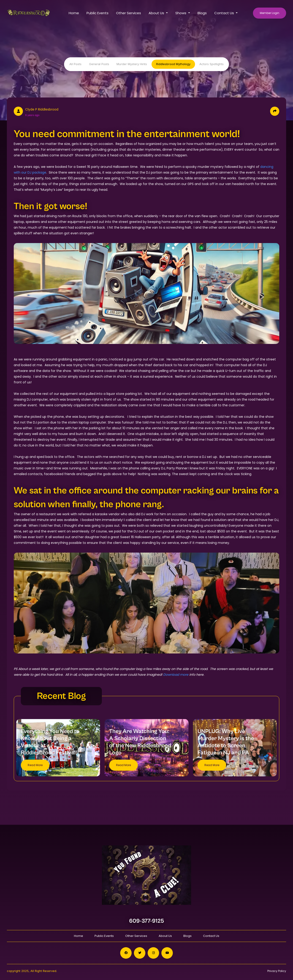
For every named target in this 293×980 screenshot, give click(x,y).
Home (74, 13)
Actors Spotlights (212, 64)
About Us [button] (157, 13)
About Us (165, 936)
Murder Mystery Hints (132, 64)
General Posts (99, 64)
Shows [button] (181, 13)
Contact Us (211, 936)
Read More (35, 765)
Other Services (129, 13)
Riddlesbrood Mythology (173, 64)
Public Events (98, 13)
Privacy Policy (277, 971)
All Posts (75, 64)
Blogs (202, 13)
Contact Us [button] (225, 13)
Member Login (270, 13)
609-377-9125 (147, 921)
